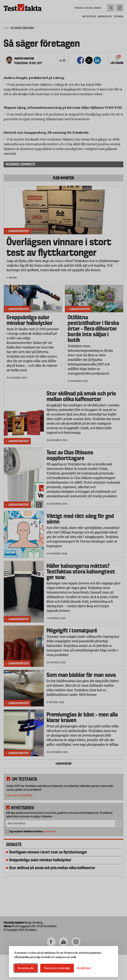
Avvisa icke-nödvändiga (57, 968)
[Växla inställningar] (85, 968)
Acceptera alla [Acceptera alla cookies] (26, 968)
